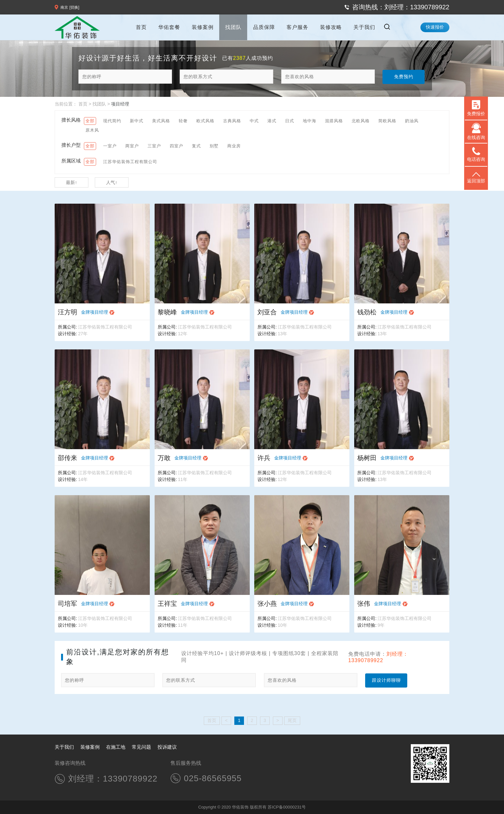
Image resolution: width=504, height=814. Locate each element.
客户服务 (297, 27)
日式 (290, 121)
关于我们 (364, 27)
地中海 (310, 121)
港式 (272, 121)
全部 (90, 121)
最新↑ (72, 182)
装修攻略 (331, 27)
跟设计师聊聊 (386, 680)
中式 (254, 121)
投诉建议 (167, 747)
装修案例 (203, 27)
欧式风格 (205, 121)
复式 (196, 146)
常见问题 (141, 747)
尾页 (292, 720)
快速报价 (435, 27)
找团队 (233, 27)
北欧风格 (361, 121)
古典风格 (232, 121)
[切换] (74, 7)
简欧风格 (387, 121)
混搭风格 (334, 121)
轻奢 (183, 121)
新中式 (137, 121)
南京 (64, 7)
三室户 (154, 146)
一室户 (110, 146)
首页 (141, 27)
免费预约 (404, 77)
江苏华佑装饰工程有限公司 (130, 162)
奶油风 (412, 121)
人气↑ (112, 182)
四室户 (176, 146)
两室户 (132, 146)
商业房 (234, 146)
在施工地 (116, 747)
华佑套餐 (169, 27)
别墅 (214, 146)
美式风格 (161, 121)
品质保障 (264, 27)
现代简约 (112, 121)
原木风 (92, 130)
